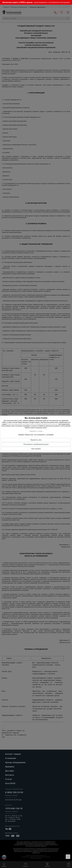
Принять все (36, 440)
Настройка (36, 449)
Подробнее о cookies (36, 431)
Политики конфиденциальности (17, 424)
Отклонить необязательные (36, 444)
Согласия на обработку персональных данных (43, 424)
